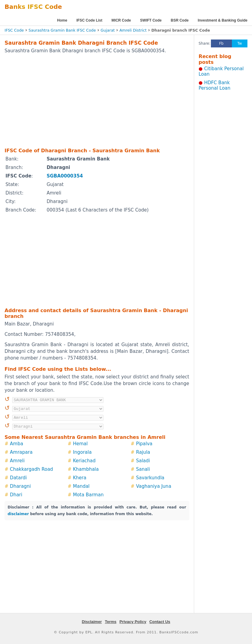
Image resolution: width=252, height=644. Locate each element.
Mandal (81, 486)
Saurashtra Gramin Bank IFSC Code (62, 30)
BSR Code (180, 20)
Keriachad (84, 461)
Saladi (143, 461)
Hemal (80, 444)
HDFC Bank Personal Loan (215, 85)
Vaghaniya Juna (154, 486)
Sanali (143, 469)
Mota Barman (88, 495)
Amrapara (21, 452)
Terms (110, 622)
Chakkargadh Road (32, 469)
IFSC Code (14, 30)
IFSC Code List (89, 20)
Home (62, 20)
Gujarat (108, 30)
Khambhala (86, 469)
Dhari (16, 495)
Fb (221, 43)
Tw (240, 43)
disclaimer (18, 514)
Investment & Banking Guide (223, 20)
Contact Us (160, 622)
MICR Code (121, 20)
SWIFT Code (151, 20)
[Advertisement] (88, 100)
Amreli (17, 461)
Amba (17, 444)
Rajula (143, 452)
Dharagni (21, 486)
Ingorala (82, 452)
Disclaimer (92, 622)
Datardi (18, 478)
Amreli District (133, 30)
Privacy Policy (133, 622)
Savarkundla (150, 478)
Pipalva (144, 444)
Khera (80, 478)
